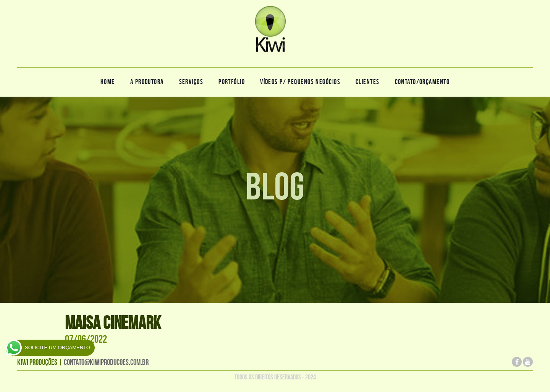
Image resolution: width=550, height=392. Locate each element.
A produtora (147, 82)
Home (108, 82)
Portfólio (232, 82)
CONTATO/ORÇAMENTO (422, 82)
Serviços (191, 82)
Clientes (368, 82)
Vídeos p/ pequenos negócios (300, 82)
